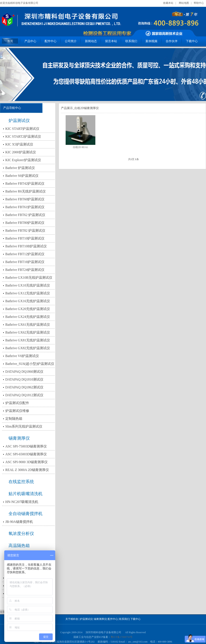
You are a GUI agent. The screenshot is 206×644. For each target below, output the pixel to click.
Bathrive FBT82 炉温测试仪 (25, 231)
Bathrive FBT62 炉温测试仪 (25, 215)
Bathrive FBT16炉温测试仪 (25, 262)
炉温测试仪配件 (17, 403)
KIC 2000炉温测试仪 (21, 152)
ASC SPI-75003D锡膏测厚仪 (26, 446)
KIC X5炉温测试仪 (19, 144)
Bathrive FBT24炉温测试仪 (25, 270)
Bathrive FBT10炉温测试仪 (25, 238)
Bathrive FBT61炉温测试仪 (25, 207)
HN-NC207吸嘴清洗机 (22, 502)
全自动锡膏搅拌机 (25, 514)
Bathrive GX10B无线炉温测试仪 (29, 278)
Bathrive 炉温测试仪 (20, 168)
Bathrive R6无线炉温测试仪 (25, 191)
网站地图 (184, 3)
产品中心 (30, 41)
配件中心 (51, 41)
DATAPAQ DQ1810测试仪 (24, 379)
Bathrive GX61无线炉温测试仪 (28, 325)
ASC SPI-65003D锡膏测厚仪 (26, 454)
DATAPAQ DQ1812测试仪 (24, 395)
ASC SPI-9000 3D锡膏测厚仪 (26, 462)
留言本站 (111, 41)
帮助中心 (199, 3)
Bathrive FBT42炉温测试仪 (25, 184)
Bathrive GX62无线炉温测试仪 (28, 332)
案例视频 (151, 41)
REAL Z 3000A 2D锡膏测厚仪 (27, 470)
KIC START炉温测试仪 (22, 129)
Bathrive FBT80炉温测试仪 (25, 223)
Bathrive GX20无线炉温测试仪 (28, 309)
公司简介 (71, 41)
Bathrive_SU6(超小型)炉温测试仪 (30, 364)
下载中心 (192, 41)
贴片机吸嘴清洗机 (25, 494)
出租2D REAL (81, 147)
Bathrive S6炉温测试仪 (22, 176)
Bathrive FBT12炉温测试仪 (25, 254)
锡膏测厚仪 (19, 438)
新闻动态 (91, 41)
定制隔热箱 (14, 419)
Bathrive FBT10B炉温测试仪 (26, 246)
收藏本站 (168, 3)
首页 (10, 41)
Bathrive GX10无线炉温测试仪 (28, 285)
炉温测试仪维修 (17, 411)
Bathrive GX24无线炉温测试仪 (28, 317)
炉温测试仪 (19, 120)
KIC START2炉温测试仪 (23, 136)
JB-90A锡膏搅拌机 (19, 522)
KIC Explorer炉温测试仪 (23, 160)
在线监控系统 (21, 482)
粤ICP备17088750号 (122, 637)
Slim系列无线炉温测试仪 (24, 426)
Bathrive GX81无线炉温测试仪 (28, 340)
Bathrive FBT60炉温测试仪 (25, 199)
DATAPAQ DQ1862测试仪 (24, 387)
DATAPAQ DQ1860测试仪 (24, 372)
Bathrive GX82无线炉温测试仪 (28, 348)
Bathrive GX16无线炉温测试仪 (28, 301)
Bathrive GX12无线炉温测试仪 (28, 293)
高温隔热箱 (19, 546)
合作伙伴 (172, 41)
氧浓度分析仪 (21, 533)
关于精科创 (72, 619)
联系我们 (131, 41)
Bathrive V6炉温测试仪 (22, 356)
